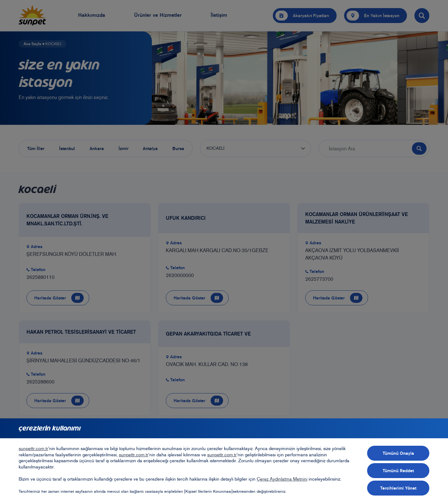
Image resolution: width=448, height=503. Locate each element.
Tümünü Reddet (398, 471)
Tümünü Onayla (398, 453)
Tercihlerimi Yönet (398, 488)
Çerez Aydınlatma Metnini (282, 479)
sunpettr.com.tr (33, 449)
